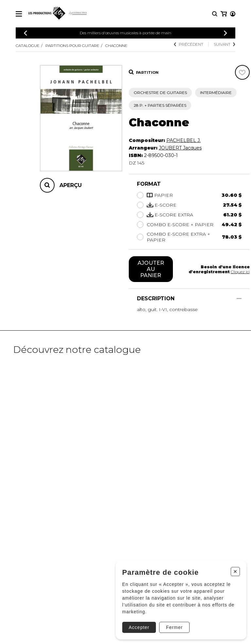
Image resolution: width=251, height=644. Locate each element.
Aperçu (71, 185)
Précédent (189, 44)
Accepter (139, 627)
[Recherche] (215, 14)
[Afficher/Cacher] (239, 298)
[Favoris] (242, 72)
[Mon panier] (232, 14)
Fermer (174, 627)
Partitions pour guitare (72, 46)
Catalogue (28, 46)
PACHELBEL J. (184, 140)
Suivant (225, 44)
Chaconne (116, 46)
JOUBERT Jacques (180, 148)
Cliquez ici (240, 272)
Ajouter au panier (151, 269)
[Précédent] (25, 33)
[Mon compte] (223, 14)
